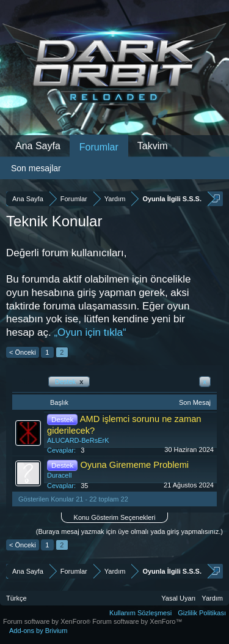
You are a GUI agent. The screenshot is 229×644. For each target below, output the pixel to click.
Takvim (153, 146)
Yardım (212, 598)
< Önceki (23, 352)
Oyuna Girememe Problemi (135, 465)
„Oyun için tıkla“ (90, 332)
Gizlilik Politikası (202, 613)
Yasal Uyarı (178, 598)
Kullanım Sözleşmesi (140, 613)
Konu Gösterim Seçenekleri (115, 517)
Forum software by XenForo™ (137, 621)
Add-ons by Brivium (38, 631)
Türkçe (16, 598)
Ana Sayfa (38, 146)
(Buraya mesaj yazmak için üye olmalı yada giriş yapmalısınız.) (129, 531)
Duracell (59, 475)
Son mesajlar (36, 168)
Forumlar (99, 147)
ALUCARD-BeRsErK (78, 440)
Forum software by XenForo (48, 621)
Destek (69, 382)
